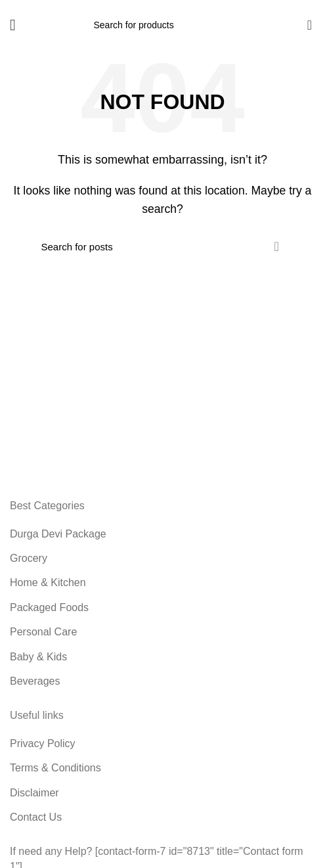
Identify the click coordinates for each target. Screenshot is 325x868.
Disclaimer (34, 793)
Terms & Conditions (55, 768)
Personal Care (43, 632)
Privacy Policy (43, 743)
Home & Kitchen (48, 582)
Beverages (35, 681)
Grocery (29, 558)
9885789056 (292, 5)
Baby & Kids (38, 657)
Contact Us (36, 817)
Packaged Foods (49, 607)
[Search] (163, 25)
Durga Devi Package (58, 534)
